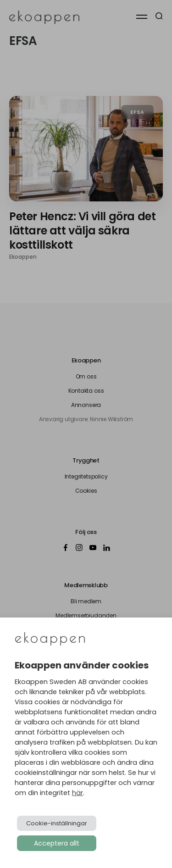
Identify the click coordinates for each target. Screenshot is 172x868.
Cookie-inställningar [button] (57, 823)
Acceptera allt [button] (57, 843)
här (78, 793)
